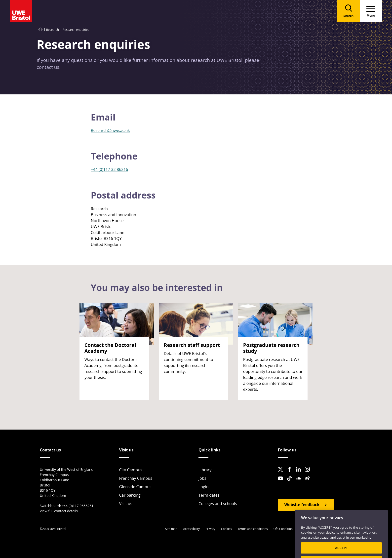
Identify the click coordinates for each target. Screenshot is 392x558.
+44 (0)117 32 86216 (110, 169)
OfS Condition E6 (285, 529)
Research (53, 30)
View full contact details (59, 511)
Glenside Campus (135, 487)
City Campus (131, 470)
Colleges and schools (218, 504)
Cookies (227, 529)
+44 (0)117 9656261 (78, 506)
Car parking (130, 495)
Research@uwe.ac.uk (110, 130)
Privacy (210, 529)
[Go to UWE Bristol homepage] (40, 30)
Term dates (209, 495)
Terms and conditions (253, 529)
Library (205, 470)
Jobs (202, 478)
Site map (171, 529)
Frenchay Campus (136, 478)
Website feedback (302, 505)
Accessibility (191, 529)
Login (204, 487)
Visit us (126, 504)
